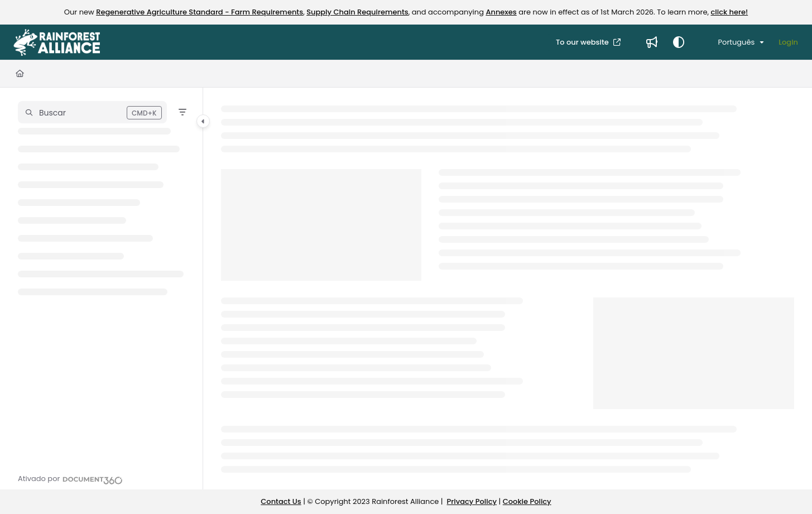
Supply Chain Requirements (357, 12)
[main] (508, 289)
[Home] (20, 74)
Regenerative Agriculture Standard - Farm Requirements (200, 12)
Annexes (501, 12)
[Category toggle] (203, 121)
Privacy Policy (472, 501)
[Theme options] (679, 42)
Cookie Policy (527, 501)
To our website (583, 42)
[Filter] (182, 112)
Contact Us (281, 501)
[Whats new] (652, 42)
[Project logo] (57, 42)
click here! (729, 12)
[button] (92, 112)
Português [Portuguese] (729, 42)
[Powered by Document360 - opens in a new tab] (70, 479)
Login (788, 42)
